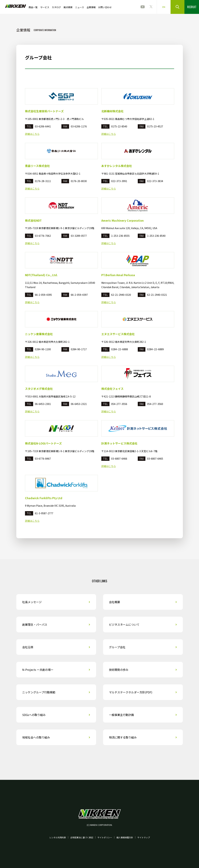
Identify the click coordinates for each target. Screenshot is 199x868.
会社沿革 (28, 647)
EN (164, 7)
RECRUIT (192, 7)
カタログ (56, 7)
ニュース (80, 7)
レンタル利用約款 (58, 837)
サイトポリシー (105, 837)
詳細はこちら (32, 134)
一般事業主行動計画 (121, 715)
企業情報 (91, 7)
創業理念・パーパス (35, 624)
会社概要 (115, 602)
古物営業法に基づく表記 (82, 837)
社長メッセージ (32, 602)
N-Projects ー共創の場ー (38, 670)
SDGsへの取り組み (34, 715)
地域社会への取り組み (36, 737)
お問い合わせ (105, 7)
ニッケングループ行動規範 (39, 692)
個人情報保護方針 (125, 837)
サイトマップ (144, 837)
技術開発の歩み (119, 670)
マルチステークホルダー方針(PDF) (131, 692)
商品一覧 (33, 7)
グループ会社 (117, 647)
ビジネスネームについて (124, 624)
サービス (45, 7)
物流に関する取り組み (123, 737)
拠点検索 (68, 7)
